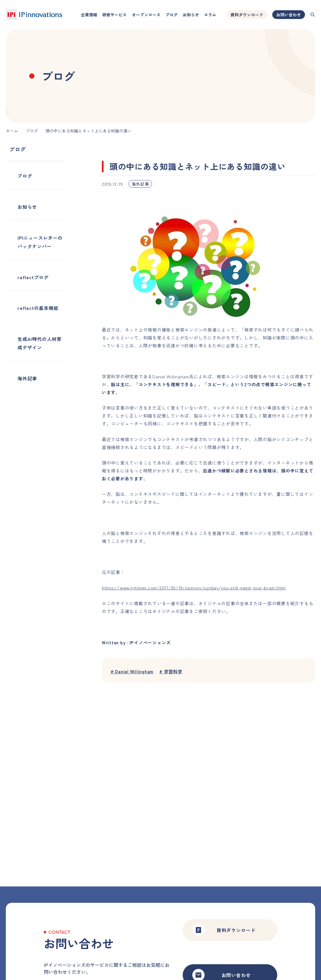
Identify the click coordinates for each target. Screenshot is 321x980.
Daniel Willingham (132, 672)
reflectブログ (33, 277)
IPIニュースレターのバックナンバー (40, 242)
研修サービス (114, 15)
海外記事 (27, 378)
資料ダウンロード (247, 15)
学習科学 (171, 672)
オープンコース (146, 15)
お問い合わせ (289, 15)
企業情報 (89, 15)
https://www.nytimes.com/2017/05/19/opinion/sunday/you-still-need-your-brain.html (194, 588)
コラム (210, 15)
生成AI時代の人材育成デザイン (40, 343)
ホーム (12, 131)
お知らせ (191, 15)
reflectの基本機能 (38, 308)
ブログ (172, 15)
